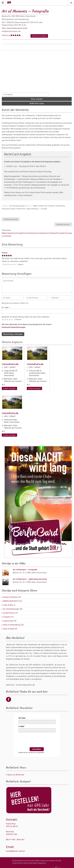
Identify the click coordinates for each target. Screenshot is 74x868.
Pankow (19, 208)
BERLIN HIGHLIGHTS (11, 600)
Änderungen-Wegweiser (37, 862)
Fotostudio (6, 208)
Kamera (13, 208)
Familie (41, 205)
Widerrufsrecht (56, 860)
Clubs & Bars (8, 604)
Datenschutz (18, 862)
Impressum (45, 860)
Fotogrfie (51, 205)
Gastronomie (8, 620)
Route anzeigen (37, 99)
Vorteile (44, 208)
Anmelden (37, 748)
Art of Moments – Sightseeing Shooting (30, 578)
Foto (46, 205)
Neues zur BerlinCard (16, 774)
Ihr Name (22, 717)
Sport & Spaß (9, 628)
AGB (25, 862)
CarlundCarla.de (63, 224)
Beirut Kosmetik (11, 219)
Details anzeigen (9, 388)
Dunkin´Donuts (9, 612)
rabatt (28, 208)
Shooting (34, 208)
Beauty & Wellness (11, 596)
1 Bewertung (6, 35)
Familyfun (7, 616)
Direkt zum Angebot (39, 36)
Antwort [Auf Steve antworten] (21, 264)
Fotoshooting (60, 205)
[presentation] (37, 739)
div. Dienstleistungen (17, 205)
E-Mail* (22, 726)
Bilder (36, 205)
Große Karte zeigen (37, 103)
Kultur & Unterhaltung (12, 624)
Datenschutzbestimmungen (14, 327)
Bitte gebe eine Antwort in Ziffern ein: (15, 302)
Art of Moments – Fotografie (25, 569)
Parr (24, 208)
